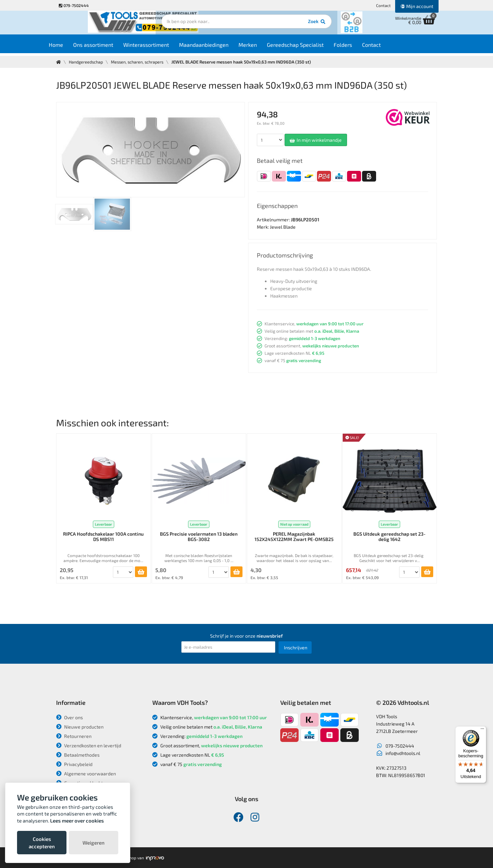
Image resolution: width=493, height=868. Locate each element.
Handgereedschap (87, 62)
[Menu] (482, 730)
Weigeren (94, 843)
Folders (355, 47)
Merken (260, 47)
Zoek (292, 25)
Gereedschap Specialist (308, 47)
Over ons (69, 717)
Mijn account (417, 6)
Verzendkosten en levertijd (89, 745)
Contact (383, 5)
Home (68, 47)
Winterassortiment (158, 47)
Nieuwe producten (80, 727)
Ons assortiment (106, 47)
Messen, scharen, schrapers (141, 62)
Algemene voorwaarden (86, 774)
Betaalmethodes (78, 755)
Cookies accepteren (42, 843)
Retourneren (74, 736)
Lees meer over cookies (77, 821)
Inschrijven (296, 647)
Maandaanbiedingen (216, 47)
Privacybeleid (74, 764)
